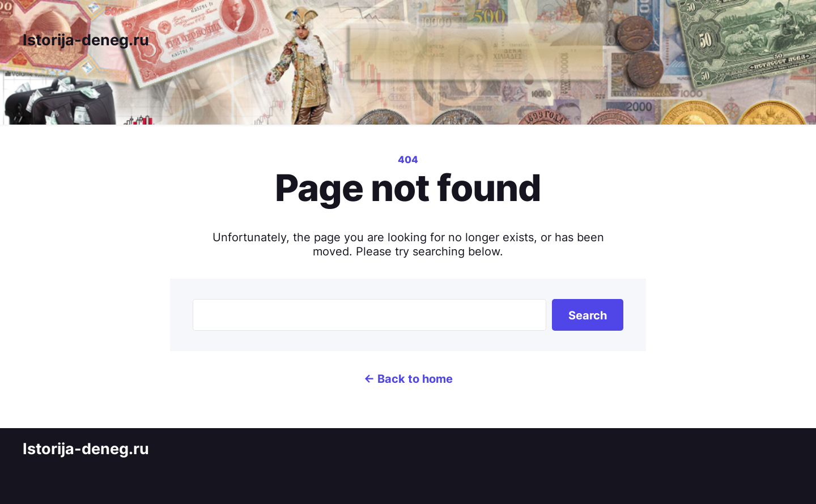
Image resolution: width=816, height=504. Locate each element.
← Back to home (408, 379)
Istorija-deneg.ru (86, 40)
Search (588, 315)
